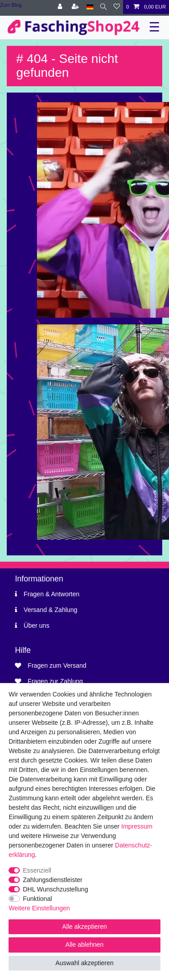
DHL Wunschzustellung (56, 889)
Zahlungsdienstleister (53, 880)
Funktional (38, 899)
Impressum (137, 826)
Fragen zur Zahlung (55, 681)
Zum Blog (11, 5)
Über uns (37, 625)
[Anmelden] (61, 7)
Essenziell (37, 870)
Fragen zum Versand (57, 665)
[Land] (90, 7)
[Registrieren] (76, 7)
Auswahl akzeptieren (84, 963)
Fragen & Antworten (52, 594)
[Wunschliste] (117, 7)
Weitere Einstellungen (39, 908)
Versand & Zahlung (51, 610)
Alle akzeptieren (85, 927)
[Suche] (103, 7)
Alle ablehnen (84, 945)
